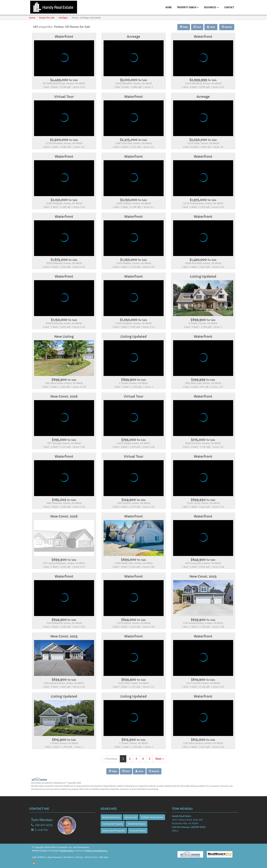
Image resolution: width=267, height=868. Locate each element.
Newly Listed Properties (114, 831)
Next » (159, 759)
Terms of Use (91, 857)
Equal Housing (55, 857)
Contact (229, 7)
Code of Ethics (39, 857)
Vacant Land (131, 817)
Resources (211, 7)
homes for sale (47, 18)
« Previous (110, 759)
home (32, 18)
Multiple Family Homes (152, 817)
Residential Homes (111, 817)
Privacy (79, 857)
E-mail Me (41, 830)
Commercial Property (113, 824)
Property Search (188, 7)
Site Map (104, 857)
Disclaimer (69, 857)
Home (169, 7)
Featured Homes (138, 831)
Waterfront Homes (136, 824)
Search (154, 771)
